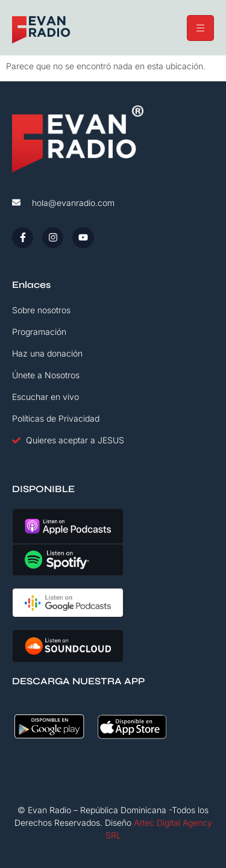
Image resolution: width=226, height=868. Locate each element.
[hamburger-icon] (200, 28)
